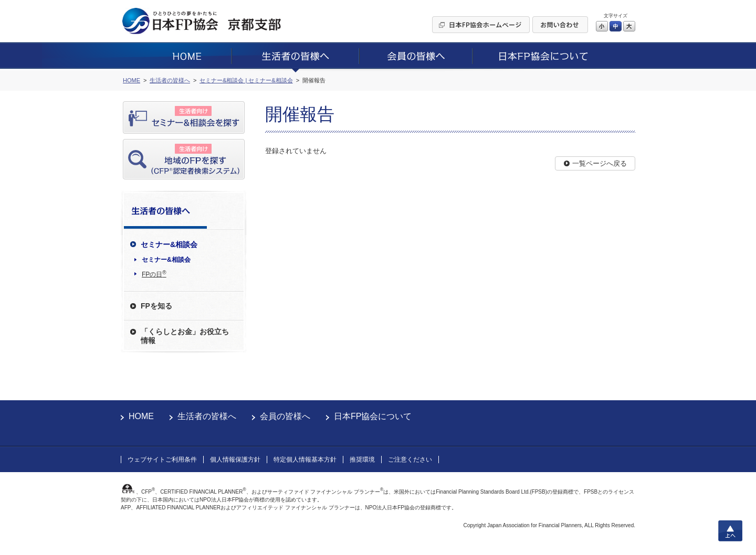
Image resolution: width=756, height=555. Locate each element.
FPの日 (154, 274)
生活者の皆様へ (207, 416)
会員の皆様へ (285, 416)
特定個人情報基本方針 (305, 460)
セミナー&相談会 (166, 260)
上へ (730, 531)
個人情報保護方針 (235, 460)
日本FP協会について (373, 416)
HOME (141, 416)
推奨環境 (362, 460)
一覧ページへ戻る (600, 163)
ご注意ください (410, 460)
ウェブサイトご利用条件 (162, 460)
